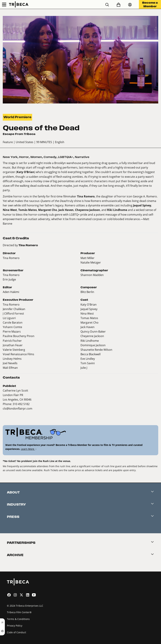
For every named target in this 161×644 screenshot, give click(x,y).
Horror (24, 157)
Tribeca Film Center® (19, 612)
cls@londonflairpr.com (18, 408)
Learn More (29, 449)
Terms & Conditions (18, 619)
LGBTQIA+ (66, 157)
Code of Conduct (16, 632)
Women (36, 157)
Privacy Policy (15, 626)
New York (10, 157)
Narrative (82, 157)
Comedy (50, 157)
